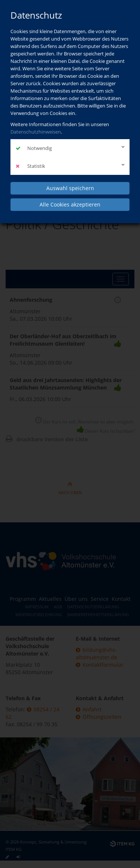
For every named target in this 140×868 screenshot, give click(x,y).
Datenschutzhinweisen (36, 132)
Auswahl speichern (70, 188)
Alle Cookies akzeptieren (70, 204)
